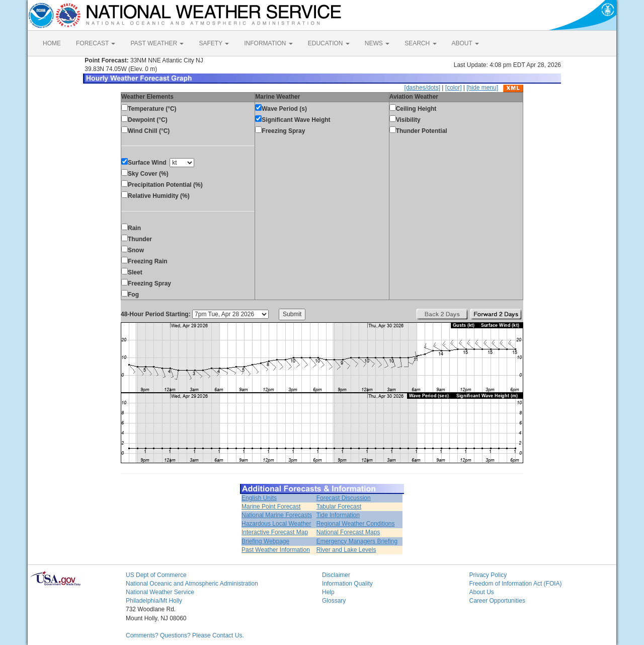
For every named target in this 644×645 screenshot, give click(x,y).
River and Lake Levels (346, 550)
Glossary (334, 601)
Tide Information (338, 515)
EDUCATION (329, 43)
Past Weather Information (276, 550)
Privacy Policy (488, 575)
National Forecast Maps (348, 532)
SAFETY (214, 43)
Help (328, 592)
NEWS (377, 43)
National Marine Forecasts (277, 515)
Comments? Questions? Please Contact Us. (185, 635)
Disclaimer (336, 575)
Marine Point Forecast (271, 507)
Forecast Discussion (344, 498)
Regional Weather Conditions (356, 524)
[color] (454, 88)
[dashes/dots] (422, 88)
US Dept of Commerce (156, 575)
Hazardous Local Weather (276, 524)
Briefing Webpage (265, 541)
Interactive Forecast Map (275, 532)
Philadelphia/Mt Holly (154, 601)
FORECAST (96, 43)
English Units (259, 498)
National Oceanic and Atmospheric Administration (192, 584)
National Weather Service (160, 592)
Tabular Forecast (339, 507)
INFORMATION (268, 43)
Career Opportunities (497, 601)
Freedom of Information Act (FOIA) (516, 584)
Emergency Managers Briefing (357, 541)
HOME (52, 43)
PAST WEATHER (157, 43)
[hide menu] (482, 88)
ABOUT (465, 43)
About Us (482, 592)
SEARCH (420, 43)
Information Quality (347, 584)
